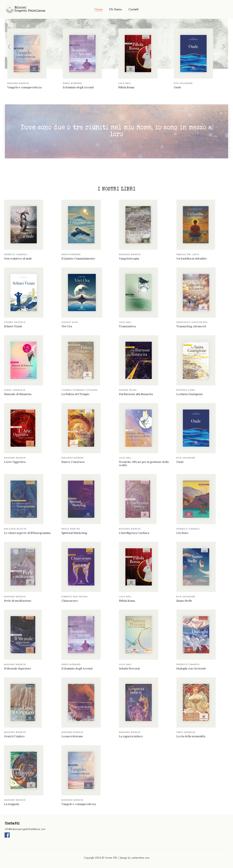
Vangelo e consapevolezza (24, 87)
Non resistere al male (18, 259)
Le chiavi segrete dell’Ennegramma (27, 533)
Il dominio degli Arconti (78, 87)
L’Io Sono (182, 533)
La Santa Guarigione (190, 394)
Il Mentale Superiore (18, 669)
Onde (178, 87)
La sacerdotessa (72, 736)
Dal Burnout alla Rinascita (136, 394)
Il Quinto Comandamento (78, 259)
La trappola (11, 804)
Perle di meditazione (18, 601)
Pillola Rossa (126, 87)
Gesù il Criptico (14, 736)
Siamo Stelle (184, 601)
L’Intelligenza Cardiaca (134, 533)
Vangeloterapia (129, 259)
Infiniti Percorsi (129, 669)
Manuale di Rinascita (18, 394)
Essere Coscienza (73, 462)
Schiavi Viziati (13, 326)
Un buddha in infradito (191, 259)
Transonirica (127, 326)
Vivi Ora (67, 326)
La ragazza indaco (131, 736)
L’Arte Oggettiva (15, 462)
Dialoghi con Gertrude (191, 669)
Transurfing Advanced (191, 326)
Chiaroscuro (70, 601)
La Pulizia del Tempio (75, 394)
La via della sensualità (191, 736)
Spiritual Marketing (74, 533)
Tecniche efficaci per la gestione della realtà (144, 464)
